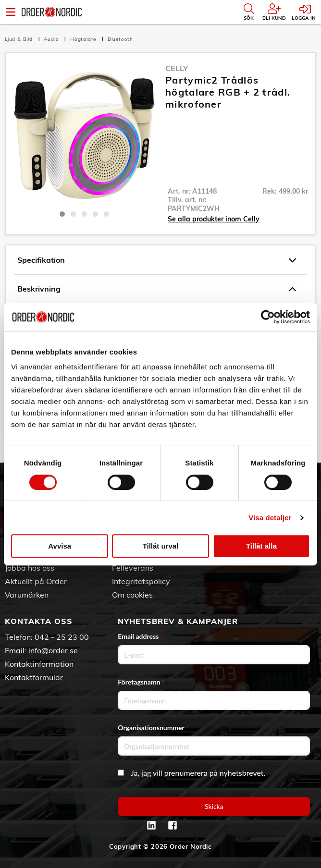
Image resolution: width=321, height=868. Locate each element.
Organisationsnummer (153, 727)
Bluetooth (120, 39)
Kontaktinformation (39, 664)
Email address (140, 636)
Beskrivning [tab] (157, 289)
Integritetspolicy (141, 581)
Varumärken (27, 595)
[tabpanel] (84, 134)
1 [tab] (62, 214)
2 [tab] (73, 214)
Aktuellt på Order (36, 581)
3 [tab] (84, 214)
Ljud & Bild (20, 39)
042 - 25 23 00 (62, 637)
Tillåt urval (161, 546)
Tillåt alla (261, 546)
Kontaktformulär (34, 677)
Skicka (214, 806)
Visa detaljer (270, 518)
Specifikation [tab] (157, 260)
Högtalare (84, 39)
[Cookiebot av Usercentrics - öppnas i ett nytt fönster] (268, 317)
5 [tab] (106, 214)
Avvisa (60, 546)
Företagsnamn (141, 682)
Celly (177, 68)
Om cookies (132, 595)
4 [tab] (95, 214)
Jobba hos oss (30, 568)
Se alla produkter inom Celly (214, 219)
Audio (52, 39)
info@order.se (53, 650)
